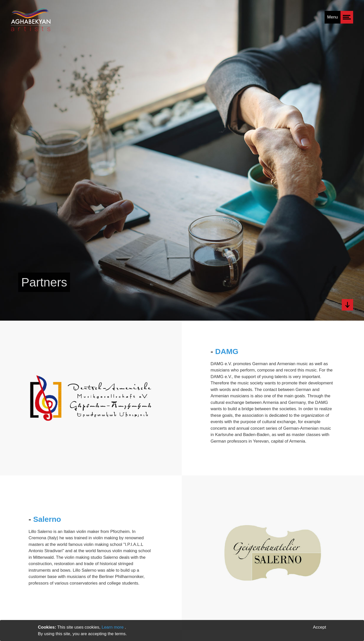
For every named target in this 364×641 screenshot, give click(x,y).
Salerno (47, 519)
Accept (320, 627)
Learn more (113, 627)
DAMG (227, 351)
